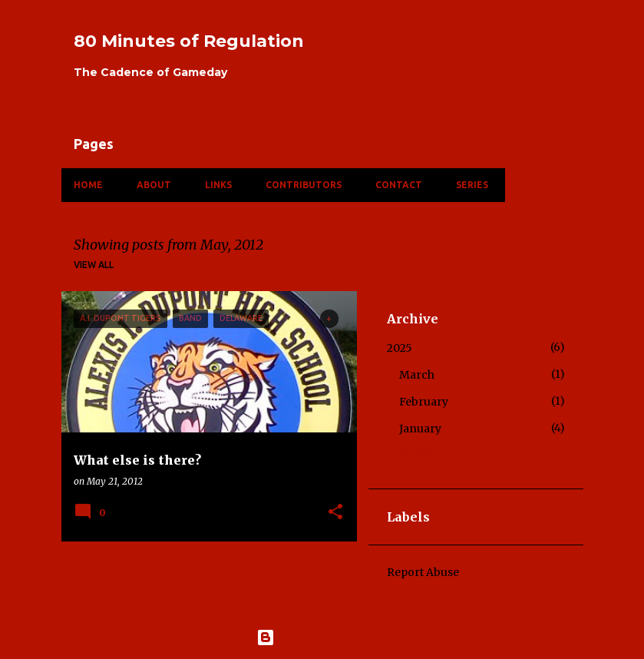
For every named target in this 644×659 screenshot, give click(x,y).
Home (88, 185)
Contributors (304, 185)
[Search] (574, 49)
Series (472, 185)
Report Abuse (423, 572)
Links (218, 185)
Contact (399, 185)
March (417, 375)
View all (94, 265)
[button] (335, 513)
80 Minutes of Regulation (189, 41)
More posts (209, 586)
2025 (400, 348)
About (154, 185)
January (420, 429)
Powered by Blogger (322, 637)
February (424, 402)
